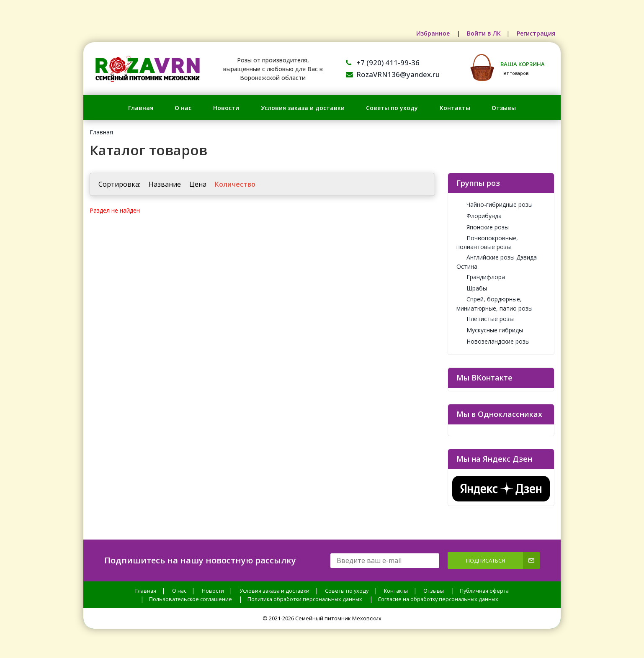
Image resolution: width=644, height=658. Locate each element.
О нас (183, 108)
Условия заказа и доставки (303, 108)
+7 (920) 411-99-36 (383, 63)
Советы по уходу (392, 108)
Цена (198, 184)
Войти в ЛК (483, 33)
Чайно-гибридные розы (495, 204)
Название (165, 184)
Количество (235, 184)
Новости (226, 108)
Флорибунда (479, 216)
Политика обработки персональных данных (305, 599)
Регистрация (536, 33)
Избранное (431, 33)
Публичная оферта (484, 591)
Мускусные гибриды (490, 330)
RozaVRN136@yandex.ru (393, 74)
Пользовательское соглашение (191, 599)
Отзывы (504, 108)
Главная (141, 108)
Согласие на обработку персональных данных (438, 599)
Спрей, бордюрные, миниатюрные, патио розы (495, 303)
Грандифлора (481, 277)
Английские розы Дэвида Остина (497, 262)
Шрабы (472, 288)
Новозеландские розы (493, 341)
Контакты (455, 108)
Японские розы (483, 227)
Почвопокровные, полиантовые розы (487, 242)
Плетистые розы (485, 319)
